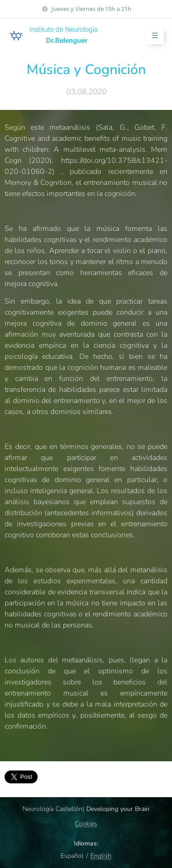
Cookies (86, 824)
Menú (152, 36)
